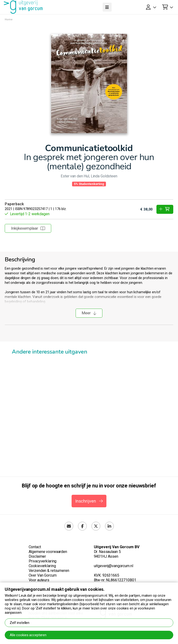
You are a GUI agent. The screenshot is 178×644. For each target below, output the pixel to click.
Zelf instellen (20, 623)
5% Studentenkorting (89, 184)
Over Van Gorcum (43, 575)
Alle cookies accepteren (28, 635)
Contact (35, 547)
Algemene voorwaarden (48, 552)
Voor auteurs (39, 580)
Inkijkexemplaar (28, 228)
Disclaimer (37, 556)
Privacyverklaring (43, 561)
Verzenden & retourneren (49, 571)
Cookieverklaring (42, 566)
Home (9, 20)
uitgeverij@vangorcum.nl (114, 566)
